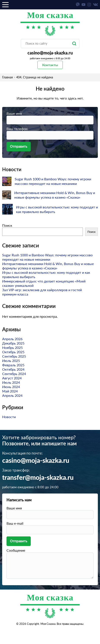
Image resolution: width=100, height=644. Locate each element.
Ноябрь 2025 (12, 347)
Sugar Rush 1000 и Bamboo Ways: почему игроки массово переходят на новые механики (47, 257)
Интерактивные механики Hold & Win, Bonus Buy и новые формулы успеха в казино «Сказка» (48, 266)
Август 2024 (12, 378)
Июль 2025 (11, 361)
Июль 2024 (11, 382)
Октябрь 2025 (13, 352)
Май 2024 (10, 391)
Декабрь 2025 (13, 343)
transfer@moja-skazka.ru (38, 478)
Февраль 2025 (13, 365)
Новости (9, 417)
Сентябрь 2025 (14, 356)
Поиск (7, 225)
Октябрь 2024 (13, 369)
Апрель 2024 (12, 395)
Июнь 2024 (11, 387)
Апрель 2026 (12, 339)
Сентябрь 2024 (14, 374)
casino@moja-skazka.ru (50, 53)
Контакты (50, 65)
